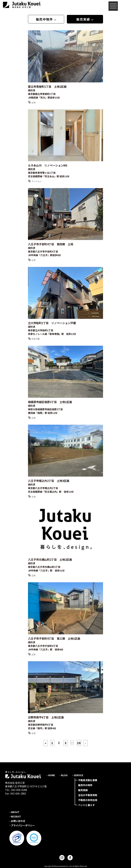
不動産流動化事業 (88, 780)
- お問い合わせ (17, 821)
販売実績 (83, 790)
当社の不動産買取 (88, 795)
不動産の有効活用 (88, 800)
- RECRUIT (15, 816)
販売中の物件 (85, 785)
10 (79, 743)
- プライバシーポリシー (22, 825)
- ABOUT (14, 812)
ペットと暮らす (86, 805)
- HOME (51, 775)
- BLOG (64, 775)
